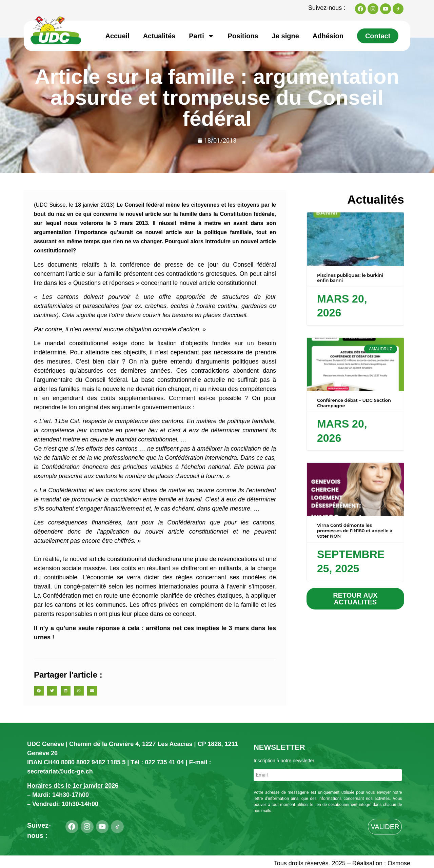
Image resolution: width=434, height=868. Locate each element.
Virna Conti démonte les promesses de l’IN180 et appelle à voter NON (355, 530)
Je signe (285, 36)
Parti (201, 36)
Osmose (399, 863)
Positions (243, 36)
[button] (39, 691)
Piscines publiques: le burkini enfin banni (350, 278)
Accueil (117, 36)
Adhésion (328, 36)
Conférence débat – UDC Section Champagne (354, 403)
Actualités (159, 36)
